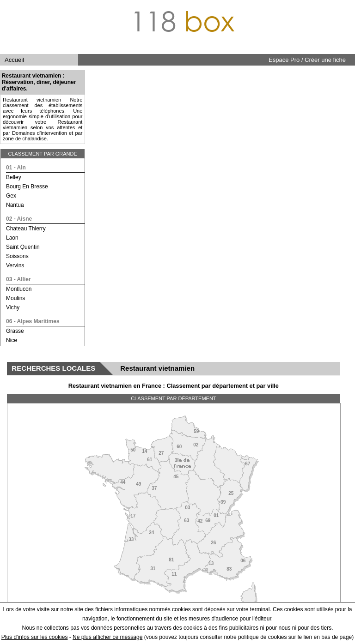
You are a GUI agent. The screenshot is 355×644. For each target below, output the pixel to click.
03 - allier (18, 279)
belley (14, 177)
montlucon (19, 289)
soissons (17, 256)
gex (11, 196)
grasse (15, 331)
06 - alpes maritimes (33, 321)
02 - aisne (19, 219)
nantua (15, 205)
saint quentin (23, 247)
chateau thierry (26, 229)
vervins (15, 265)
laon (12, 238)
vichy (13, 307)
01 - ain (16, 168)
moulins (15, 298)
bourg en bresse (27, 187)
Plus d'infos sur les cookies (35, 637)
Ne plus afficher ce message (107, 637)
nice (12, 340)
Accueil (14, 60)
